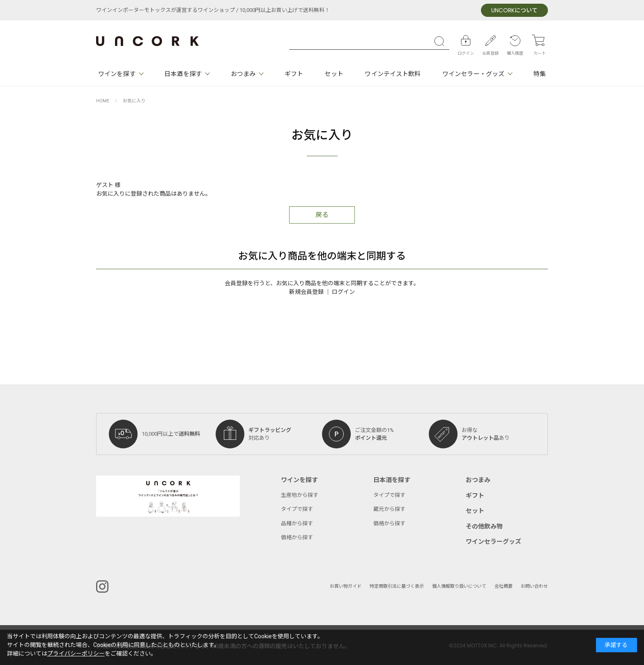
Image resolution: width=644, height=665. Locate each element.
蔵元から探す (389, 509)
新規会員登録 (306, 292)
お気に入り (134, 101)
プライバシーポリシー (76, 654)
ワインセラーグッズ (493, 542)
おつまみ (243, 74)
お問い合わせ (534, 586)
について (514, 10)
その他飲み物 (484, 526)
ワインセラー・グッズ (473, 74)
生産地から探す (300, 495)
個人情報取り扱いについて (459, 586)
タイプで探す (297, 509)
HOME (103, 101)
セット (334, 74)
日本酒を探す (183, 74)
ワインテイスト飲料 (393, 74)
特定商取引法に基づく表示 (397, 586)
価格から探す (297, 537)
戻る (322, 215)
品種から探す (297, 523)
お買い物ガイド (346, 586)
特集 (540, 74)
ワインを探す (117, 74)
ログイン (343, 292)
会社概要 (504, 586)
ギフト (294, 74)
